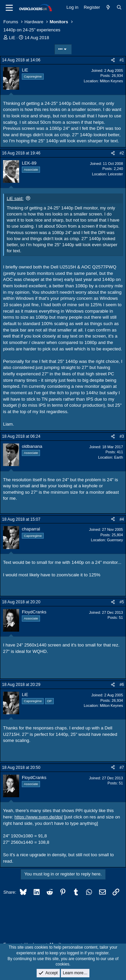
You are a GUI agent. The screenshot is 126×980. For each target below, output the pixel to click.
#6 (122, 685)
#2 (122, 153)
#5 (122, 602)
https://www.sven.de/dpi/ (39, 817)
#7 (122, 768)
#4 (122, 519)
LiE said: (15, 198)
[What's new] (108, 7)
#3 (122, 436)
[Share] (113, 60)
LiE (12, 38)
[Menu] (9, 8)
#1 (122, 60)
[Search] (119, 7)
